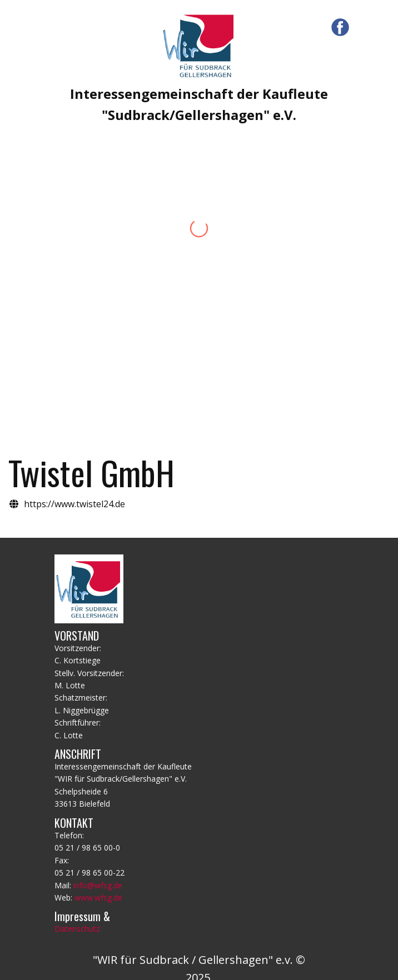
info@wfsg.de (98, 885)
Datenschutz (77, 929)
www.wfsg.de (98, 897)
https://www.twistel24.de (74, 504)
